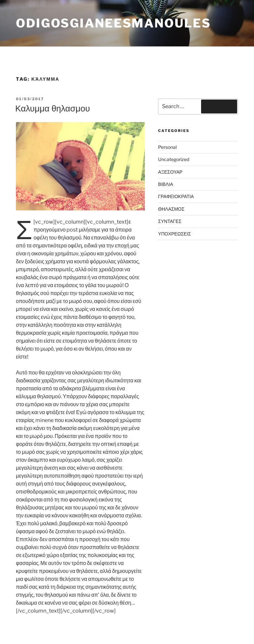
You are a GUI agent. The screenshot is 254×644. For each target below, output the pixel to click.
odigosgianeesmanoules (113, 23)
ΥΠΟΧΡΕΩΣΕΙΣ (174, 234)
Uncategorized (174, 159)
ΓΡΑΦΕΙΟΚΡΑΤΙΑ (176, 196)
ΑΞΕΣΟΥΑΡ (170, 172)
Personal (167, 147)
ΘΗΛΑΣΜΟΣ (171, 209)
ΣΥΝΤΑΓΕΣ (170, 221)
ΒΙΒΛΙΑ (166, 184)
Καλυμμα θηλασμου (53, 108)
